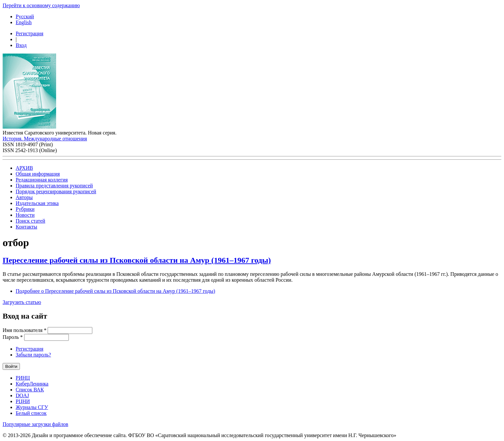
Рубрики (25, 209)
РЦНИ (23, 401)
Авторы (24, 197)
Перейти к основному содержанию (41, 5)
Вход (21, 45)
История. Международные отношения (45, 139)
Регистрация (30, 33)
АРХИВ (24, 168)
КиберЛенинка (32, 384)
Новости (25, 215)
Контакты (26, 227)
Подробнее (115, 291)
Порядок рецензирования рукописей (56, 191)
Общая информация (38, 174)
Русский (25, 16)
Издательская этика (37, 203)
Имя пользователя (24, 330)
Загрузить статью (22, 302)
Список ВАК (30, 390)
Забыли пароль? (33, 355)
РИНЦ (23, 378)
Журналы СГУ (32, 407)
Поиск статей (31, 221)
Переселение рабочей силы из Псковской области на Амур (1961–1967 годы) (137, 260)
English (24, 22)
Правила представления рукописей (54, 186)
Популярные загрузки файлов (35, 424)
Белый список (31, 413)
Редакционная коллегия (42, 180)
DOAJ (22, 395)
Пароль (13, 337)
